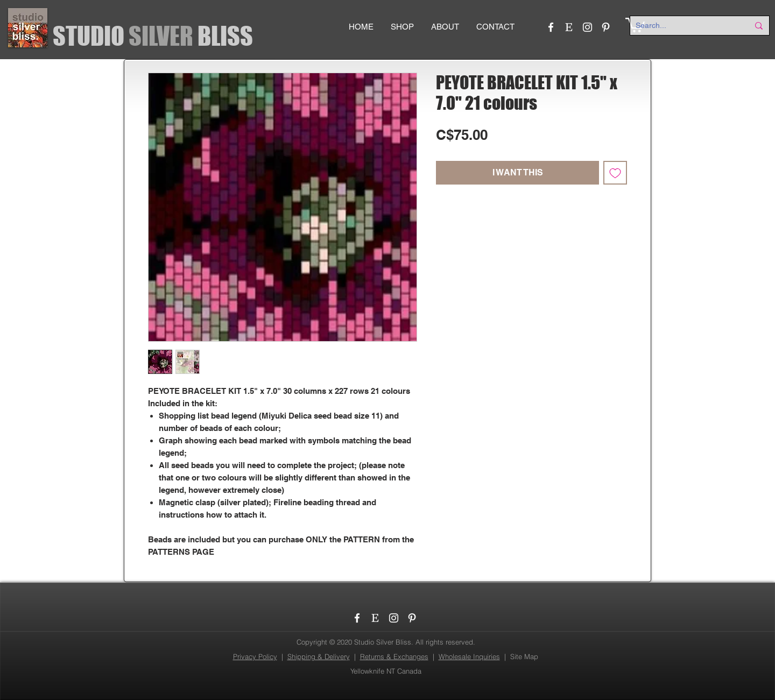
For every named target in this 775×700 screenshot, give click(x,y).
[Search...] (684, 26)
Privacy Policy (255, 656)
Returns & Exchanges (394, 656)
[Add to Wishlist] (615, 173)
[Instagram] (587, 27)
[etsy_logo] (569, 27)
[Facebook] (551, 27)
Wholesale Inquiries (469, 656)
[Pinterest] (606, 27)
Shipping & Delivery (319, 656)
